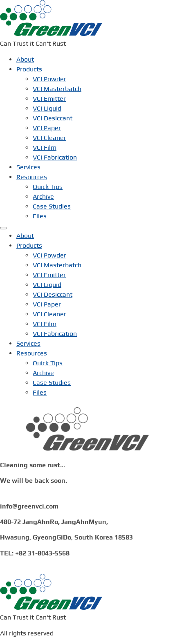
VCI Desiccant (53, 118)
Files (40, 216)
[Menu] (3, 228)
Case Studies (52, 206)
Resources (32, 177)
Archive (43, 196)
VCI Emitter (49, 98)
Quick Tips (48, 186)
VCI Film (45, 147)
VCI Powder (49, 79)
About (25, 59)
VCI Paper (47, 128)
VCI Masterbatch (57, 88)
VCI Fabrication (55, 157)
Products (29, 69)
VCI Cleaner (49, 137)
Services (28, 167)
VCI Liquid (47, 108)
